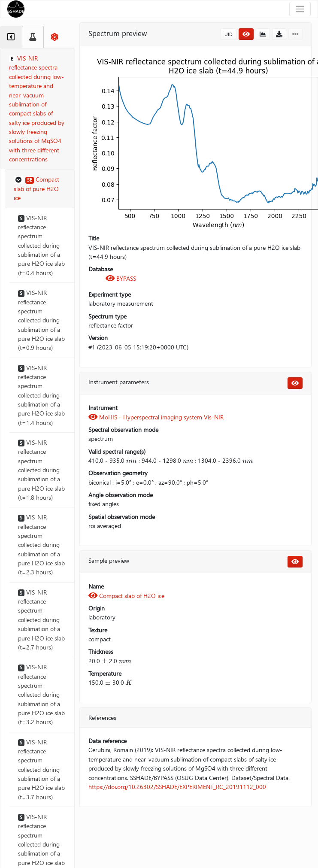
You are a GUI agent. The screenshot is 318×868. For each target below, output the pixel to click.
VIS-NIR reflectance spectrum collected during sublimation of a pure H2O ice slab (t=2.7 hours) (41, 620)
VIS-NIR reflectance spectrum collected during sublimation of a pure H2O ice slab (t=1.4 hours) (41, 395)
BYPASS (121, 278)
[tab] (11, 37)
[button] (40, 189)
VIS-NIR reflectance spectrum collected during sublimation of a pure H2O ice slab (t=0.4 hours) (41, 245)
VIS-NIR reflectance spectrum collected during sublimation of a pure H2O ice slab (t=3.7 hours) (41, 769)
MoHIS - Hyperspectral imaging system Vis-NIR (156, 417)
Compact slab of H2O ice (126, 596)
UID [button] (229, 34)
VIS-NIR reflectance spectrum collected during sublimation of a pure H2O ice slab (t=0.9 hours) (41, 320)
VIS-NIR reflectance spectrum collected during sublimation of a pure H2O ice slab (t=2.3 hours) (41, 545)
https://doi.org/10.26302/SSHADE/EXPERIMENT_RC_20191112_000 (177, 787)
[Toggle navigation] (300, 9)
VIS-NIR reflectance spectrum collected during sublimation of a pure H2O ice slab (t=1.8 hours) (41, 470)
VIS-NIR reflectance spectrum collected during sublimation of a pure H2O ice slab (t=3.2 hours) (41, 694)
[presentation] (131, 460)
